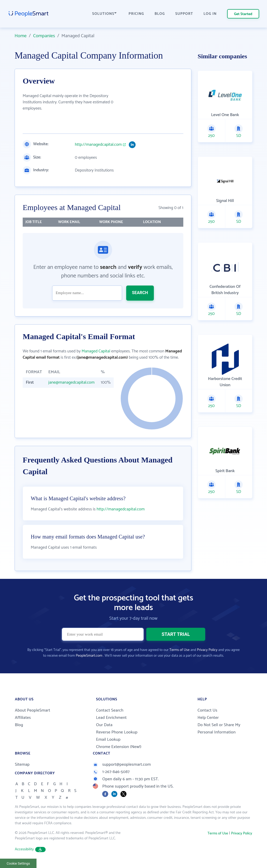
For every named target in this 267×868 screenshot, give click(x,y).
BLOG (160, 14)
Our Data (104, 725)
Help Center (208, 718)
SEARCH (140, 293)
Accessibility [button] (30, 849)
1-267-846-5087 (111, 772)
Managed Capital (96, 351)
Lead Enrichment (111, 718)
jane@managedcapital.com (71, 382)
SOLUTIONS (105, 14)
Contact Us (207, 710)
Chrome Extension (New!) (119, 747)
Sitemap (22, 765)
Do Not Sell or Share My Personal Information (219, 729)
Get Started (243, 14)
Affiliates (23, 718)
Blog (19, 725)
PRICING (136, 14)
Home (21, 36)
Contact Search (110, 710)
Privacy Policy (207, 650)
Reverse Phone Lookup (117, 732)
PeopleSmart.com (89, 656)
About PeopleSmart (32, 710)
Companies (44, 36)
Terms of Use (180, 650)
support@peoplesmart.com (122, 765)
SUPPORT (184, 14)
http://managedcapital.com (98, 145)
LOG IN (210, 14)
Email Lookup (108, 740)
